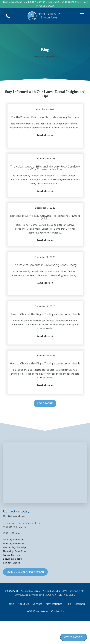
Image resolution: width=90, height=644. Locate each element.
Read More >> (45, 135)
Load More (45, 403)
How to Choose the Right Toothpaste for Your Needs (45, 314)
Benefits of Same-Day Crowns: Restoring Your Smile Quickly (45, 217)
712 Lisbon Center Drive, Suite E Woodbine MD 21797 (55, 2)
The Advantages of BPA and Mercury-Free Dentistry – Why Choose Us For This (45, 168)
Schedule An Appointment (25, 572)
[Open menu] (82, 16)
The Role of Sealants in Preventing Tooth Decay (45, 265)
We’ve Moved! (74, 637)
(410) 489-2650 (45, 6)
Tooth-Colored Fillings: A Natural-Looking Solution (45, 117)
